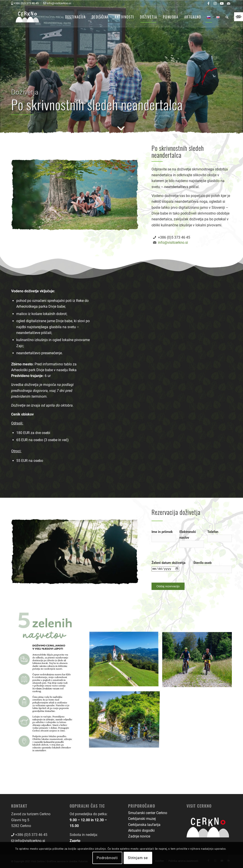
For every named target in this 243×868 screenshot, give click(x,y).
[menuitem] (76, 17)
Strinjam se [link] (138, 858)
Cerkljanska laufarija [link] (144, 825)
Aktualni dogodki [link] (141, 830)
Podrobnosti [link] (107, 858)
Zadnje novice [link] (139, 836)
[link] (239, 17)
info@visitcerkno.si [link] (173, 243)
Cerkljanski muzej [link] (142, 819)
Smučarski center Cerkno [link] (148, 813)
